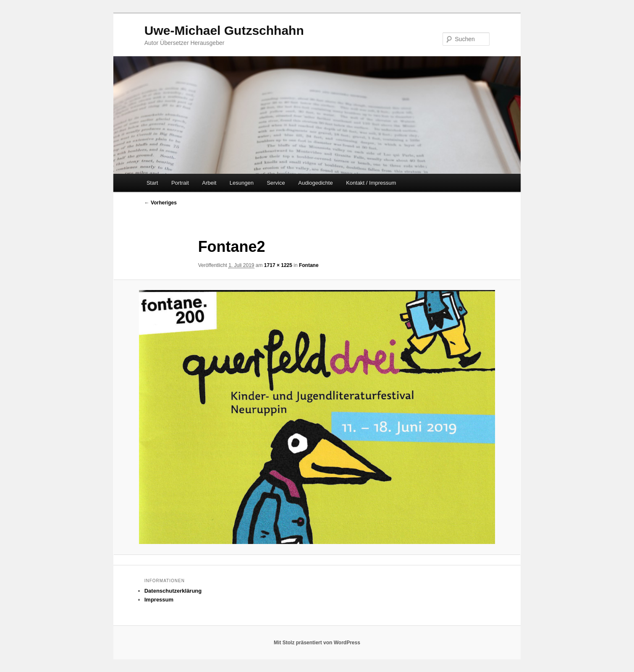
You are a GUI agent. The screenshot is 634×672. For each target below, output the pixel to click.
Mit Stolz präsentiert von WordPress (317, 643)
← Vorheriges (161, 203)
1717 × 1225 (278, 265)
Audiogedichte (315, 183)
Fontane (309, 265)
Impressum (159, 600)
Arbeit (209, 183)
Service (276, 183)
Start (152, 183)
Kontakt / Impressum (371, 183)
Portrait (180, 183)
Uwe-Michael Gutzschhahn (224, 30)
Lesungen (242, 183)
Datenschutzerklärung (173, 591)
